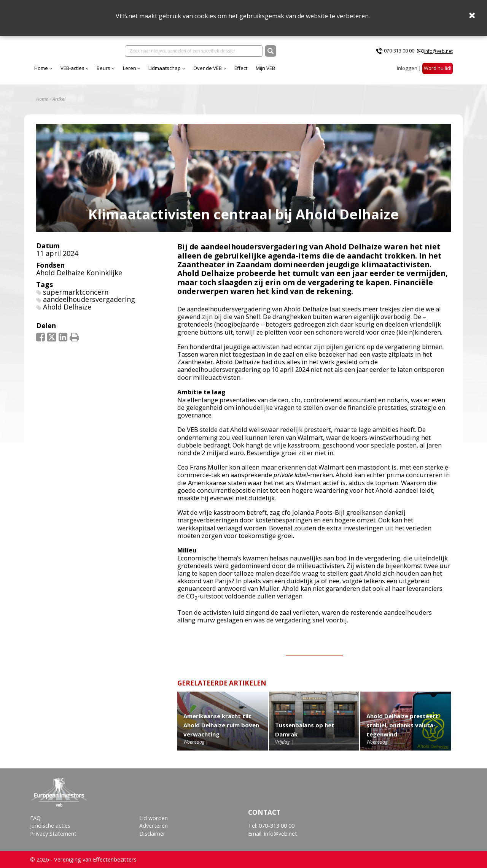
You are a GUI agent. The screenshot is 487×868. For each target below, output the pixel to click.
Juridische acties (50, 826)
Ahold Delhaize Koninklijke (79, 273)
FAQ (35, 818)
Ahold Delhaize (67, 307)
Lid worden (154, 818)
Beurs (103, 68)
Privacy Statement (53, 834)
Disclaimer (152, 834)
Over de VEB (208, 68)
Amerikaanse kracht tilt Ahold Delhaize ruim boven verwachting (221, 725)
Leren (130, 68)
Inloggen (407, 68)
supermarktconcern (76, 292)
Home (41, 68)
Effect (241, 68)
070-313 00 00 (399, 51)
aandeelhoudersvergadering (89, 299)
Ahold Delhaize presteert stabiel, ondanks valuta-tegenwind (402, 725)
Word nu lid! (438, 68)
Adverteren (154, 826)
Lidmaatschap (165, 68)
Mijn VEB (265, 68)
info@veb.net (438, 51)
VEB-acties (72, 68)
